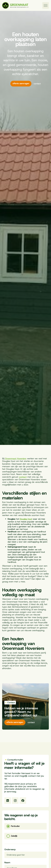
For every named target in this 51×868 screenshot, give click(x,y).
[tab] (26, 826)
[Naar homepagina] (15, 6)
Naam (7, 863)
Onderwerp (10, 850)
